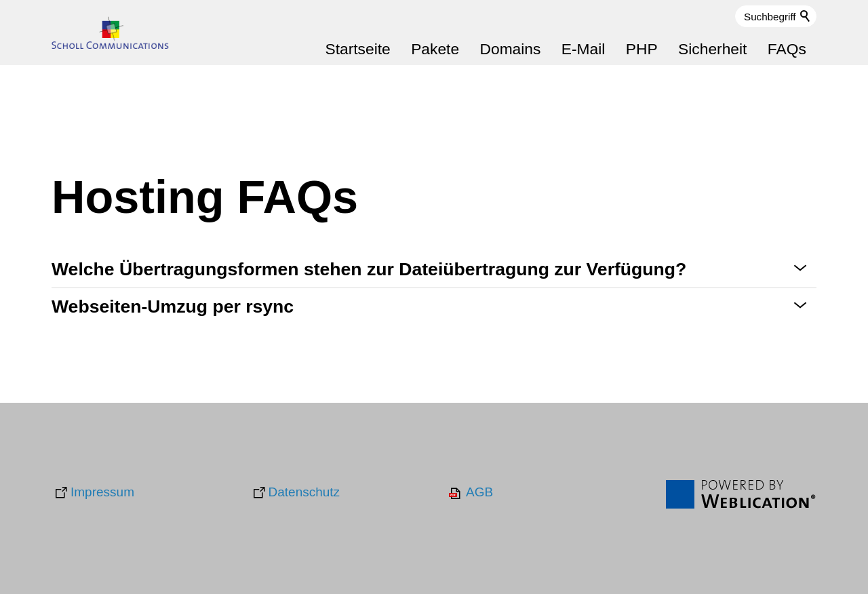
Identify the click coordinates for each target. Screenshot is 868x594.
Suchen (806, 16)
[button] (434, 270)
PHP (642, 49)
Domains (510, 49)
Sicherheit (712, 49)
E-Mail (584, 49)
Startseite (357, 49)
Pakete (435, 49)
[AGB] (470, 493)
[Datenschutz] (295, 493)
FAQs (787, 49)
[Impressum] (93, 493)
